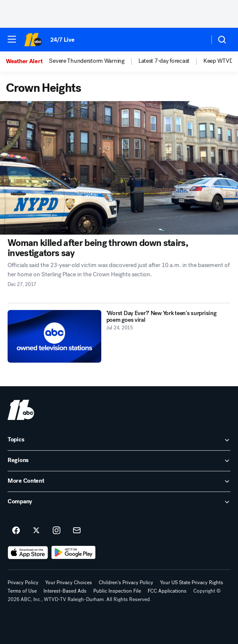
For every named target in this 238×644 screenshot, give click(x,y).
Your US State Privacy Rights (192, 583)
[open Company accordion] (119, 502)
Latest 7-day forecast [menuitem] (164, 61)
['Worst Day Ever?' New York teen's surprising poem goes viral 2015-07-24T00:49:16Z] (54, 336)
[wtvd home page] (21, 410)
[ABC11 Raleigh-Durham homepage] (33, 40)
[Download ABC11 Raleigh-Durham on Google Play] (74, 553)
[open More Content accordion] (119, 481)
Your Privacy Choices (69, 583)
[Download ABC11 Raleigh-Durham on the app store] (28, 553)
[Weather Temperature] (196, 40)
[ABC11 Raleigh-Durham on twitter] (36, 531)
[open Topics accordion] (119, 440)
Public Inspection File (117, 591)
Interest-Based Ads (65, 591)
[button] (12, 39)
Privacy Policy (23, 583)
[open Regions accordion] (119, 461)
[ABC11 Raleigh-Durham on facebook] (16, 531)
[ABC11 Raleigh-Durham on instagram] (57, 531)
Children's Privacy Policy (126, 583)
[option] (27, 61)
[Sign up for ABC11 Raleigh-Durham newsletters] (77, 531)
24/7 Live (62, 40)
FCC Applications (167, 591)
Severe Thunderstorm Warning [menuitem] (87, 61)
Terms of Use (22, 591)
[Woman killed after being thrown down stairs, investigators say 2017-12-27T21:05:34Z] (119, 168)
